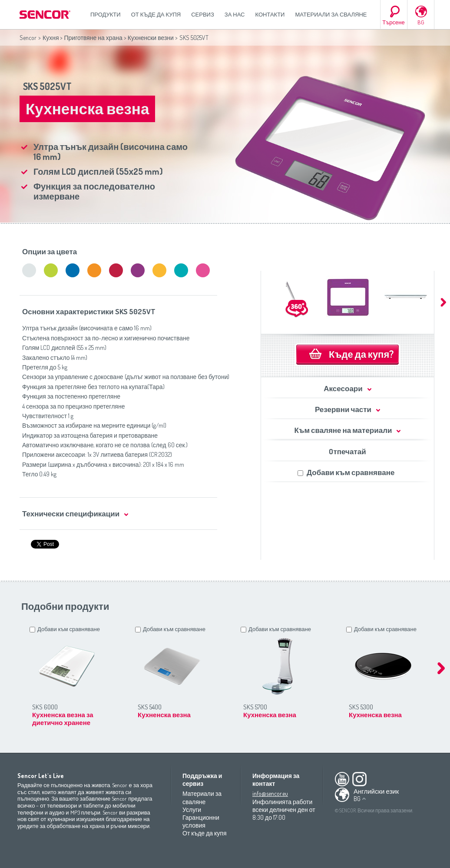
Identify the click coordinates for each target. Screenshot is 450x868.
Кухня (51, 38)
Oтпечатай (347, 451)
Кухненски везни (151, 38)
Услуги (192, 810)
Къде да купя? (361, 354)
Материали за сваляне (331, 14)
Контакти (270, 14)
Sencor (28, 38)
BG (421, 22)
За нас (235, 14)
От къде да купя (156, 14)
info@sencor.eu (270, 793)
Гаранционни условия (201, 821)
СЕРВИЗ (203, 14)
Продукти (106, 14)
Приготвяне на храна (93, 38)
